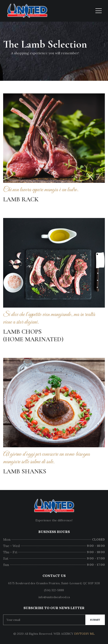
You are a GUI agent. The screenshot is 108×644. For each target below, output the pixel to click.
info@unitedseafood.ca (54, 597)
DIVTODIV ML (84, 634)
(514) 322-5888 (54, 590)
